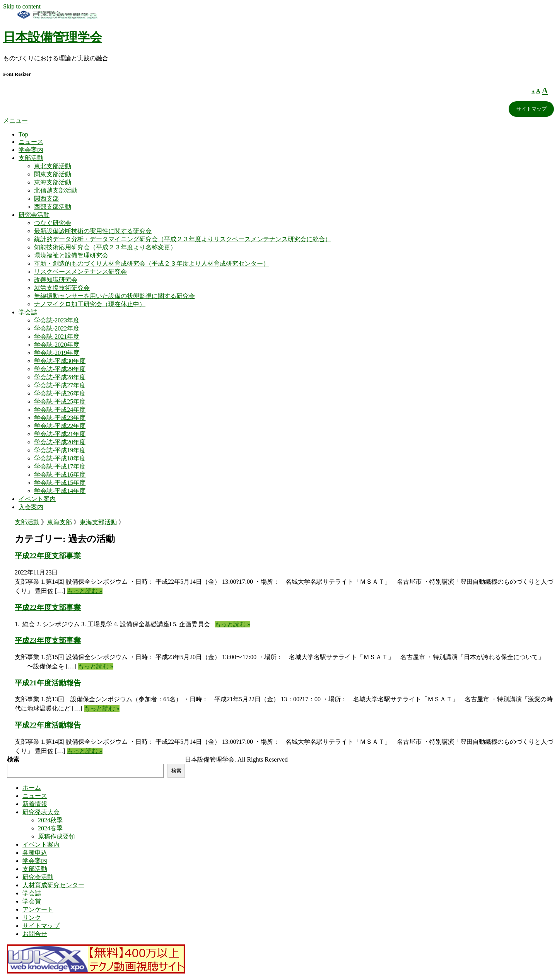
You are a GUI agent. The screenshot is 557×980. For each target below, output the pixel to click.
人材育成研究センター (53, 885)
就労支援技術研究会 (62, 288)
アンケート (38, 909)
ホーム (32, 788)
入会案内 (31, 507)
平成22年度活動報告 (48, 725)
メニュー (15, 120)
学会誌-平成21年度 (60, 434)
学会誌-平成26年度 (60, 393)
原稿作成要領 (56, 836)
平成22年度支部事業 (48, 556)
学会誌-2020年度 (57, 345)
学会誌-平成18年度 (60, 458)
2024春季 (50, 828)
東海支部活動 (53, 182)
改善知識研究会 (56, 280)
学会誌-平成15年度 (60, 483)
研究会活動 (34, 215)
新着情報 (35, 804)
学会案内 (31, 150)
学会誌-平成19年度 (60, 450)
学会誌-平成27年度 (60, 385)
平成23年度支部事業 (48, 640)
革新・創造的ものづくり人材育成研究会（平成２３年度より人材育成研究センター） (152, 263)
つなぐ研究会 (53, 223)
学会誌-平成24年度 (60, 410)
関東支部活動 (53, 174)
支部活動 (31, 158)
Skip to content (22, 6)
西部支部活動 (53, 207)
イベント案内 (37, 499)
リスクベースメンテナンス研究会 (80, 272)
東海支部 (60, 522)
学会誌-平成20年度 (60, 442)
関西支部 (46, 199)
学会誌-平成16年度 (60, 475)
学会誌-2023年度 (57, 320)
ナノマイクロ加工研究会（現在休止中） (90, 304)
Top (23, 134)
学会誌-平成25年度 (60, 401)
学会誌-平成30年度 (60, 361)
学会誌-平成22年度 (60, 426)
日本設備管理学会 (53, 37)
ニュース (31, 142)
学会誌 (28, 312)
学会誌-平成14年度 (60, 491)
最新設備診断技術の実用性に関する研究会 (93, 231)
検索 (13, 759)
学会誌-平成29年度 (60, 369)
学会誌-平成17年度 (60, 466)
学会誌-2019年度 (57, 353)
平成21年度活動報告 (48, 683)
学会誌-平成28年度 (60, 377)
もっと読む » (85, 591)
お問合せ (35, 934)
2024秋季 (50, 820)
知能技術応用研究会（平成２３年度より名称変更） (105, 247)
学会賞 (32, 901)
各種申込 (35, 853)
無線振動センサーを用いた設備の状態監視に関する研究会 (114, 296)
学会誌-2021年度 (57, 337)
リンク (32, 918)
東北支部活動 (53, 166)
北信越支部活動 (56, 190)
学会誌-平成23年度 (60, 418)
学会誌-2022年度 (57, 328)
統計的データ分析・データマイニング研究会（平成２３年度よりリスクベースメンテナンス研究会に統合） (183, 239)
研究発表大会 (41, 812)
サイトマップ (531, 109)
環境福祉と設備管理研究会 (71, 255)
